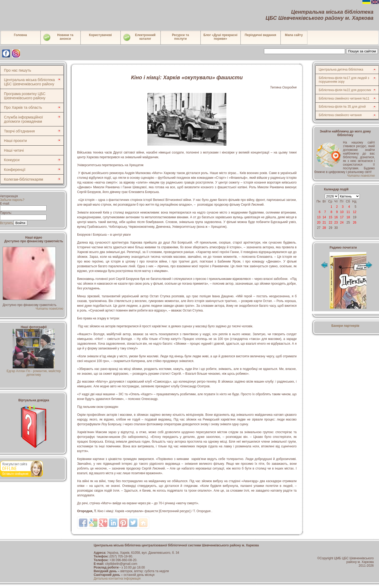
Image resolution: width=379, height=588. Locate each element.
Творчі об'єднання (19, 131)
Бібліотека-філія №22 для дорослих (345, 90)
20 (319, 223)
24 (342, 223)
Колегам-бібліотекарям (24, 179)
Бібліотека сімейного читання (340, 115)
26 (355, 223)
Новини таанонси (58, 37)
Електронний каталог (139, 37)
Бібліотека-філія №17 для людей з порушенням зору (344, 80)
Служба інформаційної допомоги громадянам (23, 119)
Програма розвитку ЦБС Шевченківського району (25, 96)
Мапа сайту (294, 35)
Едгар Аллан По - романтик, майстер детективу (34, 371)
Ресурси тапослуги (180, 37)
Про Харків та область (23, 107)
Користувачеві (100, 35)
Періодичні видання (261, 35)
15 (330, 217)
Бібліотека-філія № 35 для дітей (342, 107)
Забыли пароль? (12, 200)
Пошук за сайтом (362, 51)
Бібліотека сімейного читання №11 (344, 98)
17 (342, 217)
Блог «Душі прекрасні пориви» (220, 37)
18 (348, 217)
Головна (20, 35)
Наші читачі (14, 150)
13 (319, 217)
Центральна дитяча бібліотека (341, 70)
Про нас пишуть (18, 70)
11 (348, 212)
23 (336, 223)
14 (324, 217)
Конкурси (12, 160)
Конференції (15, 170)
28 (324, 228)
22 (330, 223)
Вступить (7, 223)
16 (336, 217)
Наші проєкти (15, 141)
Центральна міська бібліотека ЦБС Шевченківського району (29, 82)
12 (355, 212)
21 (324, 223)
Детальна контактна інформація (117, 579)
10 (342, 212)
